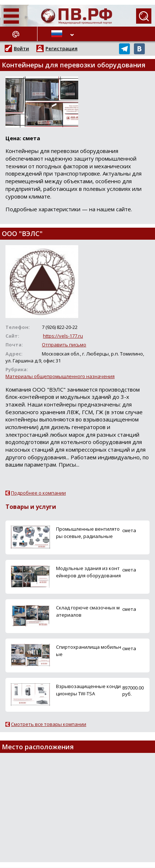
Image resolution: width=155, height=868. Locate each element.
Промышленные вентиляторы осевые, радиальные (88, 532)
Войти (21, 48)
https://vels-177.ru (63, 336)
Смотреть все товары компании (49, 724)
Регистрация (61, 48)
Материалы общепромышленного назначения (60, 376)
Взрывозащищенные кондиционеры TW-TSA (88, 690)
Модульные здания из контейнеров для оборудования (88, 572)
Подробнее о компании (38, 493)
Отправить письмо (64, 345)
